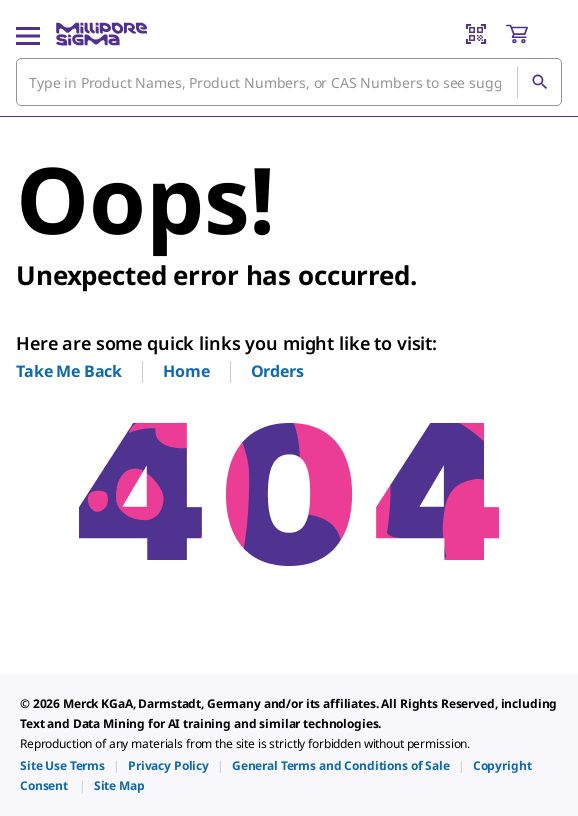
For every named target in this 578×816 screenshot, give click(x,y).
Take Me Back (69, 371)
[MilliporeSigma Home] (101, 34)
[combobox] (289, 82)
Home (186, 371)
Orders (277, 371)
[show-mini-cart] (533, 34)
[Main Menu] (28, 34)
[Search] (539, 82)
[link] (62, 765)
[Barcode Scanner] (476, 34)
